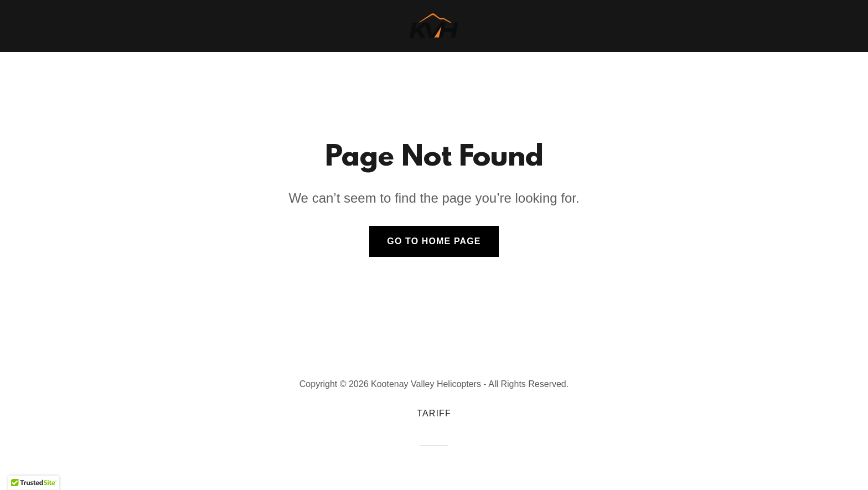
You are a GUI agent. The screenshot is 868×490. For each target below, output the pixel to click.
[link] (434, 25)
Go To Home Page (434, 241)
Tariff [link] (434, 413)
